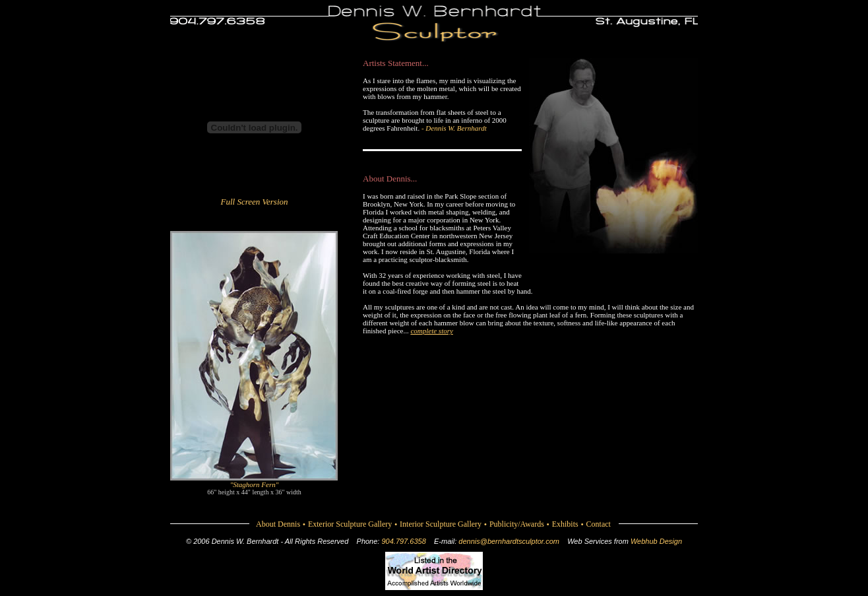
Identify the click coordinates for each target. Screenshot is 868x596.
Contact (599, 524)
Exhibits (565, 524)
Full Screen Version (254, 202)
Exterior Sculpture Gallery (350, 524)
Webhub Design (656, 541)
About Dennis (278, 524)
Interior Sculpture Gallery (441, 524)
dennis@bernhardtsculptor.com (509, 541)
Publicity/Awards (517, 524)
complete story (431, 331)
